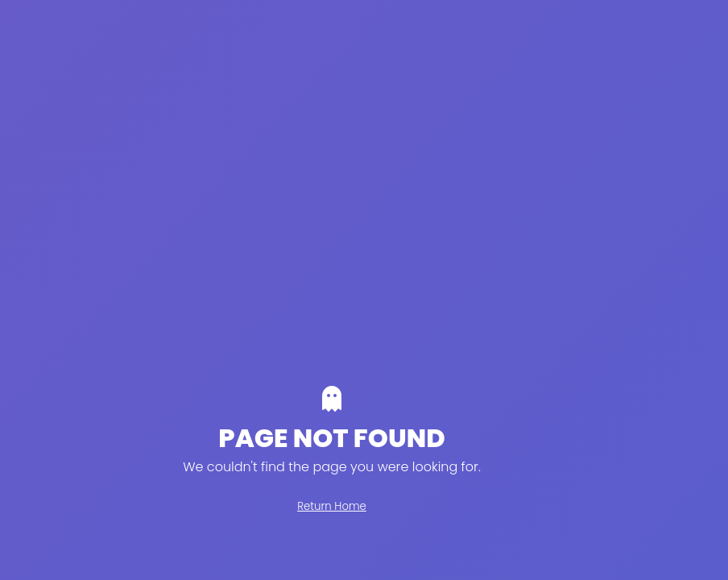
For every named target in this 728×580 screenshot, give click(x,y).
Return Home (332, 506)
